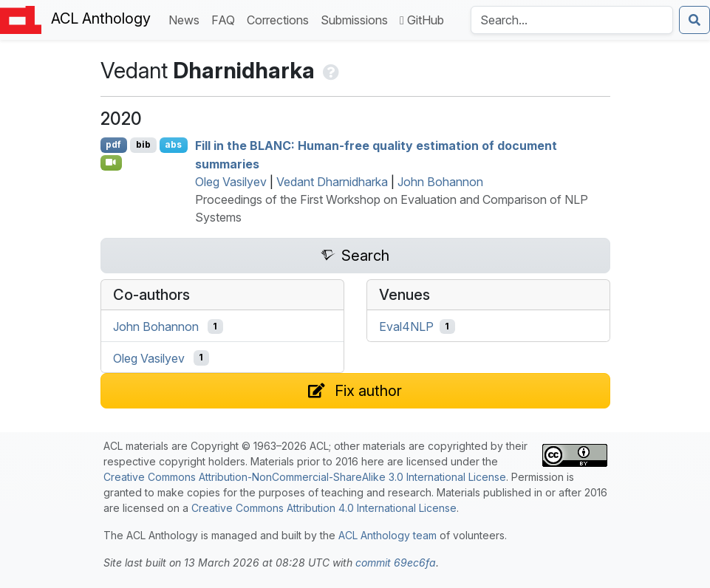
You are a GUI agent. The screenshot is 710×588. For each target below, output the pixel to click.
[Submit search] (694, 20)
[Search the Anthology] (572, 20)
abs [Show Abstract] (173, 144)
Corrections (281, 19)
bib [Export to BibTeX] (143, 144)
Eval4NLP (406, 327)
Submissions (357, 19)
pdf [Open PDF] (113, 144)
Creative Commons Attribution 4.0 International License (324, 508)
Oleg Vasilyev (231, 182)
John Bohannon (440, 182)
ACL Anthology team (388, 535)
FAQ (226, 19)
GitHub (422, 20)
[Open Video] (112, 163)
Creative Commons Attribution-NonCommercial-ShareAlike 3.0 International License (305, 477)
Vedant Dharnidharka (332, 182)
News (187, 19)
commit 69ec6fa (396, 563)
